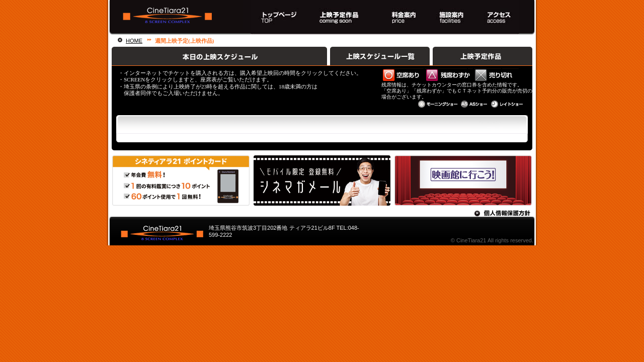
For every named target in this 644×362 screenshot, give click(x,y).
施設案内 (451, 17)
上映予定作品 (482, 56)
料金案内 (401, 17)
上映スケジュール (341, 17)
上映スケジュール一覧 (380, 56)
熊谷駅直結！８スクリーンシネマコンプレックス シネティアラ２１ (175, 17)
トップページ (278, 17)
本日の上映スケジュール (216, 56)
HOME (134, 41)
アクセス (500, 17)
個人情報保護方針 (502, 213)
